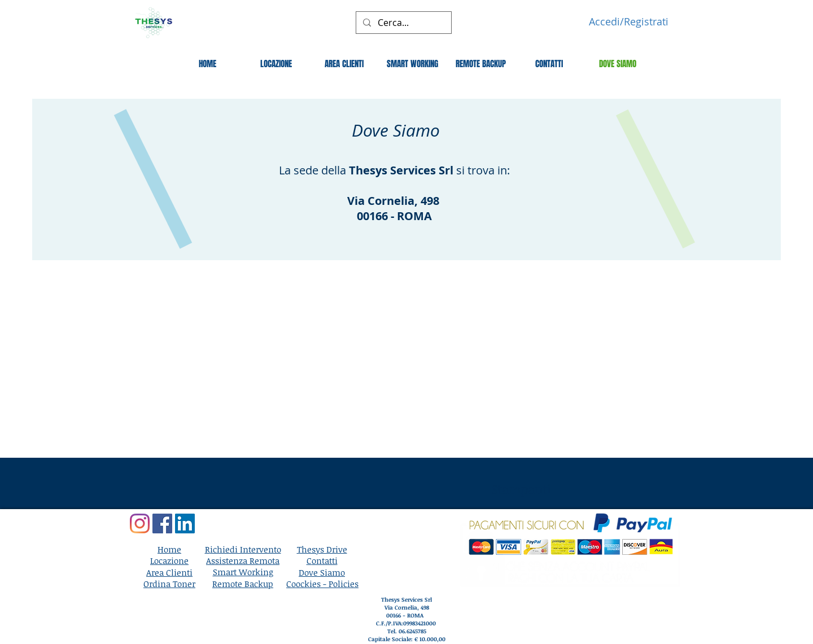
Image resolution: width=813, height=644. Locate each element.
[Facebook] (162, 523)
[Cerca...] (403, 23)
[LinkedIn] (185, 523)
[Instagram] (140, 523)
